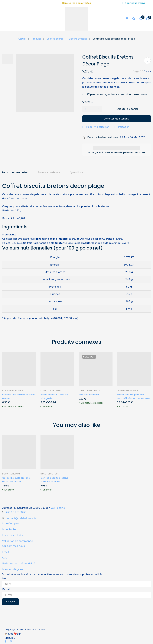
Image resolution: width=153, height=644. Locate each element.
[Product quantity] (94, 109)
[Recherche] (132, 19)
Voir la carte (58, 508)
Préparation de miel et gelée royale (16, 396)
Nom (5, 578)
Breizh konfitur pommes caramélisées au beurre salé (131, 398)
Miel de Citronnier (89, 395)
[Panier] (147, 19)
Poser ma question (100, 127)
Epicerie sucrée (55, 39)
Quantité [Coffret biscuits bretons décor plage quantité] (90, 102)
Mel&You (10, 638)
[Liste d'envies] (139, 19)
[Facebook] (6, 641)
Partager (126, 127)
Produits (35, 39)
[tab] (15, 173)
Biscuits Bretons (79, 39)
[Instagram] (11, 641)
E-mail (6, 589)
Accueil (21, 39)
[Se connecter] (124, 19)
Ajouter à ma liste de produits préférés (147, 61)
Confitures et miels (13, 391)
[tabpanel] (76, 253)
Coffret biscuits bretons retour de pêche (17, 480)
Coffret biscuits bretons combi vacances (55, 480)
